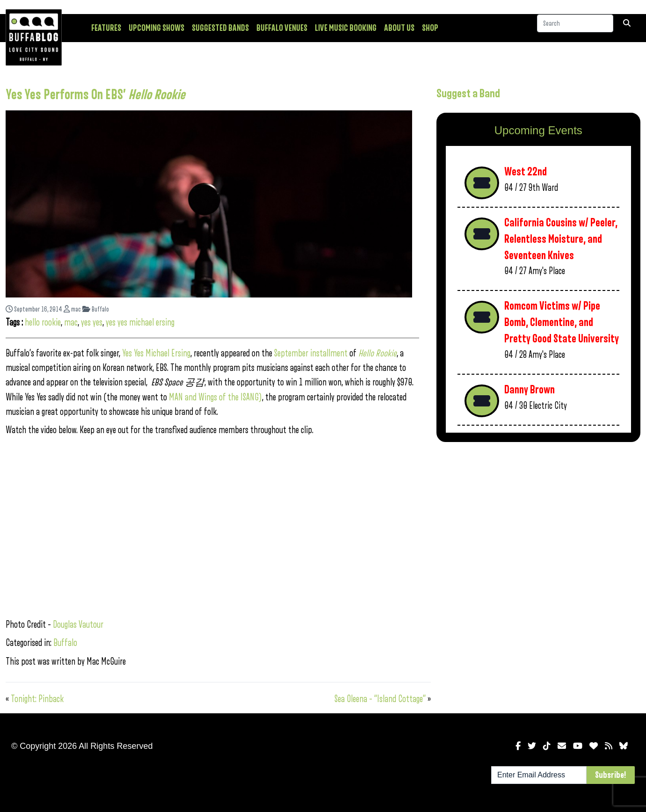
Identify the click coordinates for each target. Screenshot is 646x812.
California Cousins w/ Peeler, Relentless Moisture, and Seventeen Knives (561, 239)
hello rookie (43, 323)
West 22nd (526, 172)
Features (106, 28)
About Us (399, 28)
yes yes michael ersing (140, 323)
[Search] (575, 28)
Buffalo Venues (282, 28)
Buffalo (96, 309)
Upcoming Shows (156, 28)
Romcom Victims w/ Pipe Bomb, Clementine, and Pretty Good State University (562, 322)
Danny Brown (530, 390)
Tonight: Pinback (37, 699)
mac (72, 309)
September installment (312, 353)
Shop (430, 28)
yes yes (92, 323)
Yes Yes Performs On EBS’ (95, 95)
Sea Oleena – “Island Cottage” (380, 699)
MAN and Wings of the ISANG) (215, 397)
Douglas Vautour (78, 625)
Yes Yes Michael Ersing (156, 353)
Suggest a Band (468, 94)
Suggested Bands (220, 28)
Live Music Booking (346, 28)
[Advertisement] (538, 522)
